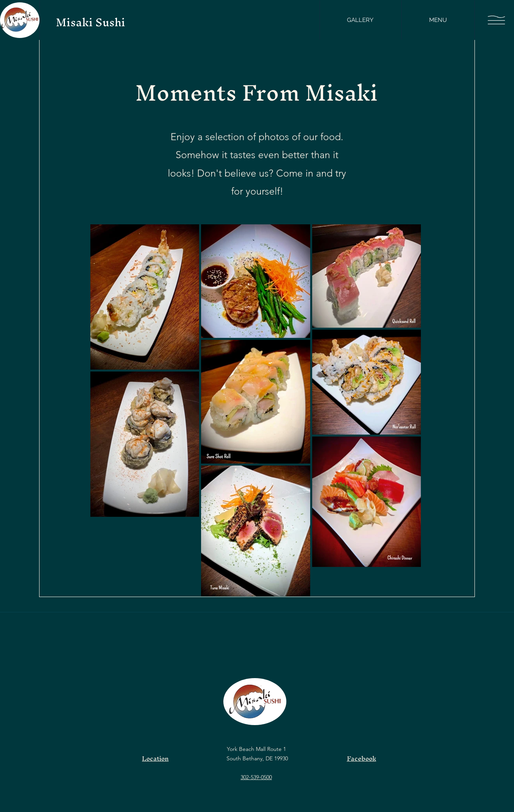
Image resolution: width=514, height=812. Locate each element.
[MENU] (438, 20)
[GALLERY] (360, 20)
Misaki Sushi (91, 22)
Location (155, 758)
